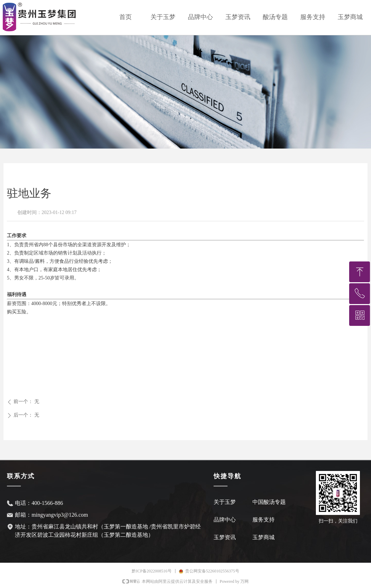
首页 (126, 17)
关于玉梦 (163, 17)
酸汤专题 (275, 17)
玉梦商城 (350, 17)
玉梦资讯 (238, 17)
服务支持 (313, 17)
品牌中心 (200, 17)
